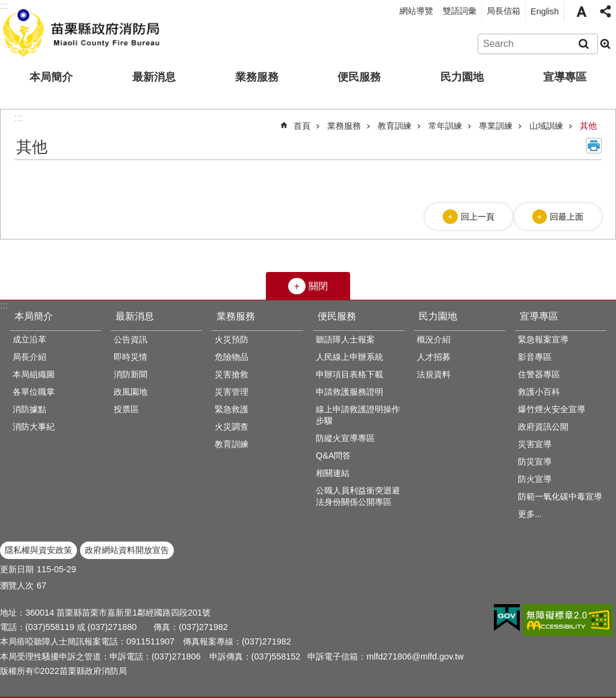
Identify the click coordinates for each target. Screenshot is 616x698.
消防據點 (29, 409)
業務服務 (257, 77)
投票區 (126, 409)
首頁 (302, 126)
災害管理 (232, 392)
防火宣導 (535, 479)
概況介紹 (434, 339)
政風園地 (131, 392)
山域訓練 (546, 126)
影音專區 (535, 357)
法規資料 (434, 374)
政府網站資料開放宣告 (127, 550)
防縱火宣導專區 (345, 438)
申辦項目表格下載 (350, 374)
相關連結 (333, 473)
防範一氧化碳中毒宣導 (560, 496)
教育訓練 (395, 126)
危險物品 (232, 357)
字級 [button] (581, 11)
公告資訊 (131, 339)
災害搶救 (232, 374)
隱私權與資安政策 (38, 550)
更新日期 (17, 569)
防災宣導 (535, 462)
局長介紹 (29, 357)
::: (4, 305)
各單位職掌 (34, 392)
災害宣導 (535, 444)
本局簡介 (51, 77)
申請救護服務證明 (350, 392)
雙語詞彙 (460, 11)
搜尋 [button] (584, 44)
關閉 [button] (318, 286)
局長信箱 (504, 11)
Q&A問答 (333, 456)
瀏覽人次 (17, 585)
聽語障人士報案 (345, 339)
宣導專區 (565, 77)
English (545, 11)
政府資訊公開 (543, 427)
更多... (530, 514)
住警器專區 (539, 374)
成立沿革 (29, 339)
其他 (588, 126)
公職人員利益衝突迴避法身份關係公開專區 (358, 496)
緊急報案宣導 (543, 339)
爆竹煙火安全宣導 (552, 409)
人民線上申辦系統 (350, 357)
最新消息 (154, 77)
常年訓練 (445, 126)
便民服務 (359, 77)
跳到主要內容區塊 (6, 6)
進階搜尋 (605, 44)
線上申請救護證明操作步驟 (358, 415)
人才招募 (434, 357)
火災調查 (232, 427)
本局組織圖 (34, 374)
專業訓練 (496, 126)
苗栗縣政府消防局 (83, 31)
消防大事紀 (34, 427)
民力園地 (462, 77)
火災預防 (232, 339)
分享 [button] (605, 11)
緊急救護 (232, 409)
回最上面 (567, 217)
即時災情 (131, 357)
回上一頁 (478, 217)
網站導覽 (416, 11)
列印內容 (594, 146)
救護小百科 (539, 392)
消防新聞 (131, 374)
